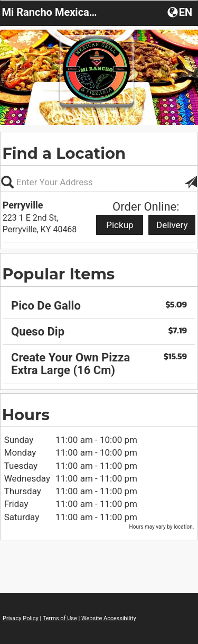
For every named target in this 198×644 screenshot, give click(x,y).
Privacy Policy (21, 618)
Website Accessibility (109, 618)
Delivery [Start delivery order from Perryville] (172, 225)
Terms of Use (60, 618)
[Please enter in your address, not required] (99, 182)
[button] (181, 12)
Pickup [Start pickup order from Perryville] (120, 225)
